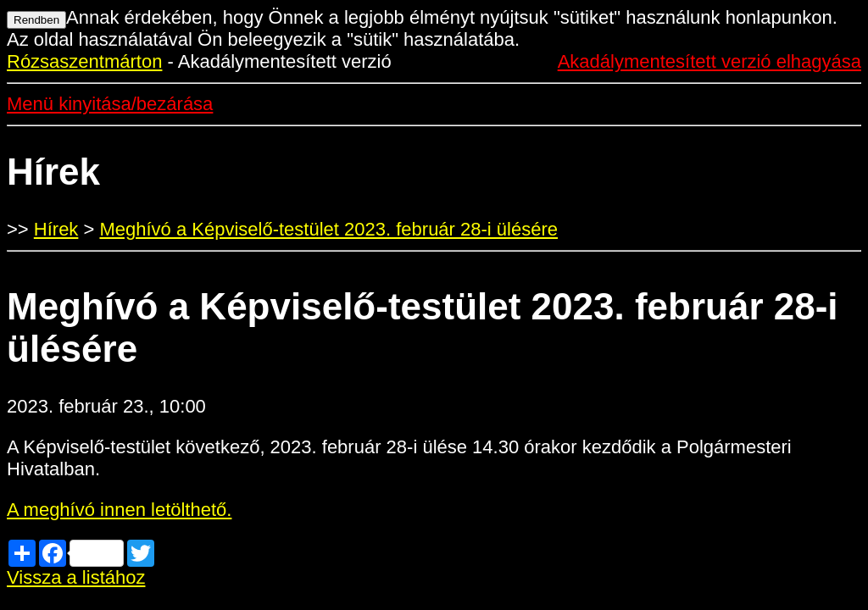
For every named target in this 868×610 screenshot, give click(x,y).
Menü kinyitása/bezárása (110, 104)
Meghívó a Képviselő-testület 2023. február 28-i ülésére (328, 229)
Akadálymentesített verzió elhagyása (709, 61)
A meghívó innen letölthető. (119, 510)
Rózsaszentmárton (84, 61)
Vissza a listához (76, 577)
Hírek (56, 229)
